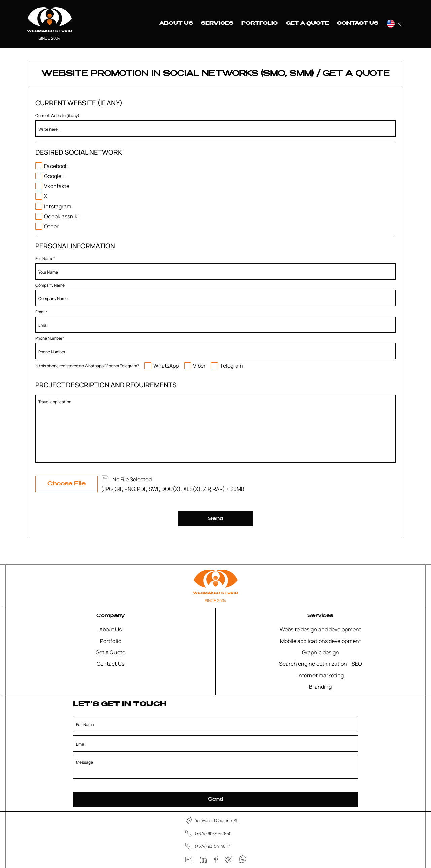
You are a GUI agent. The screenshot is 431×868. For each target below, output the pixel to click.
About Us (176, 23)
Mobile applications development (321, 641)
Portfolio (260, 23)
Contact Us (358, 23)
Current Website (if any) (57, 116)
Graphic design (321, 652)
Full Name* (45, 259)
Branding (320, 687)
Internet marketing (321, 675)
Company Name (50, 285)
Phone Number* (50, 338)
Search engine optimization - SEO (321, 664)
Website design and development (320, 629)
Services (217, 23)
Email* (41, 312)
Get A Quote (307, 23)
